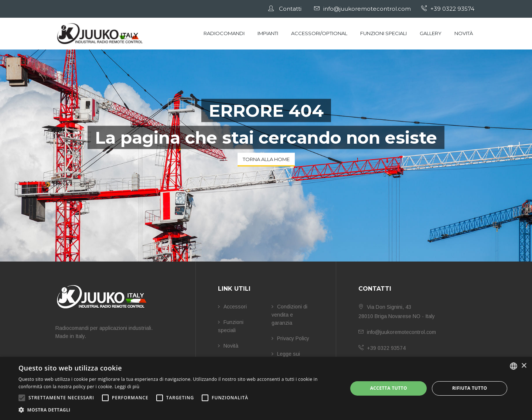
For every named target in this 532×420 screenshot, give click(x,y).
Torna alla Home (266, 159)
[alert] (266, 388)
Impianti (268, 33)
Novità (464, 33)
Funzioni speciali (383, 33)
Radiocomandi (224, 33)
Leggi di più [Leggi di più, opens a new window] (127, 387)
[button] (178, 410)
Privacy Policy (290, 338)
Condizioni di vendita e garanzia (289, 315)
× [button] (524, 366)
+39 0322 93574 (450, 9)
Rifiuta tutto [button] (470, 388)
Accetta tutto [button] (389, 388)
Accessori (232, 307)
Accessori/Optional (319, 33)
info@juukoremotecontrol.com (365, 9)
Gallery (431, 33)
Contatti (289, 9)
